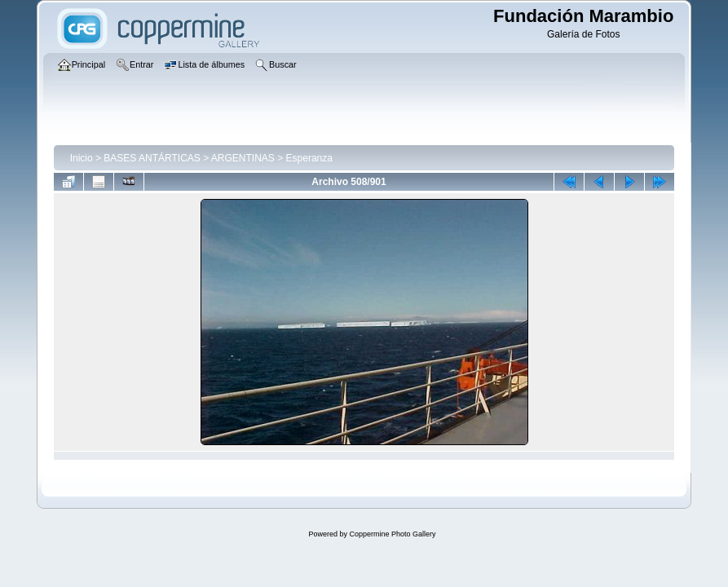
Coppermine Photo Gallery (392, 534)
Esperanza (309, 158)
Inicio (82, 158)
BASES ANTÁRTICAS (152, 158)
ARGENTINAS (243, 158)
